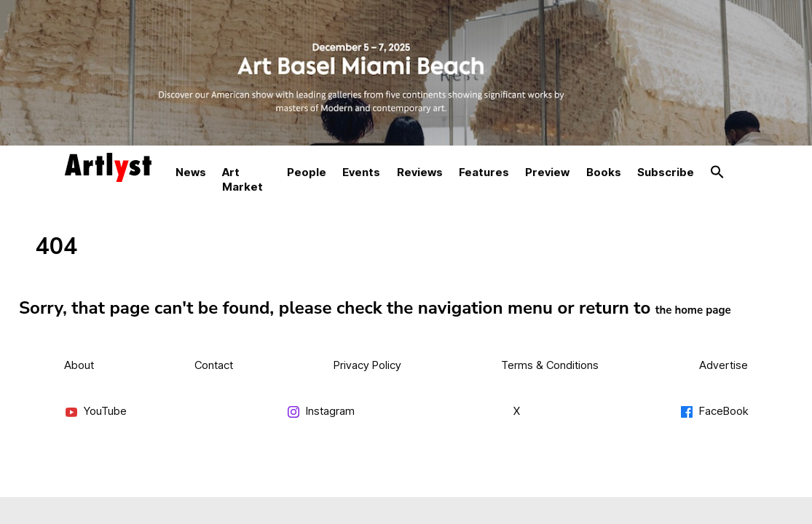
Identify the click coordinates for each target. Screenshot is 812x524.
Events (361, 172)
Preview (547, 172)
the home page (693, 310)
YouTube (95, 412)
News (191, 172)
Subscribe (666, 172)
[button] (717, 172)
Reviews (420, 172)
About (79, 365)
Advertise (724, 365)
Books (604, 172)
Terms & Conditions (550, 365)
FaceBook (714, 412)
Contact (214, 365)
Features (484, 172)
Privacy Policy (367, 365)
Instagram (320, 412)
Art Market (243, 179)
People (307, 172)
